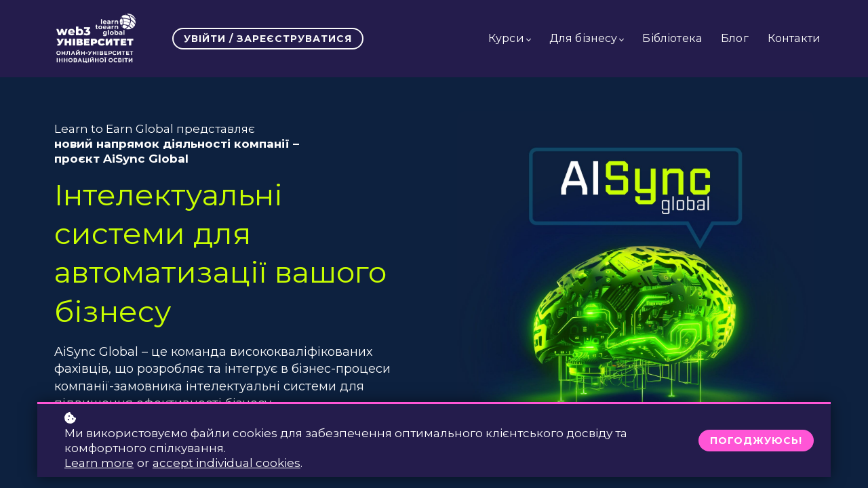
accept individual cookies (226, 463)
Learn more (99, 463)
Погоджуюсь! (756, 441)
